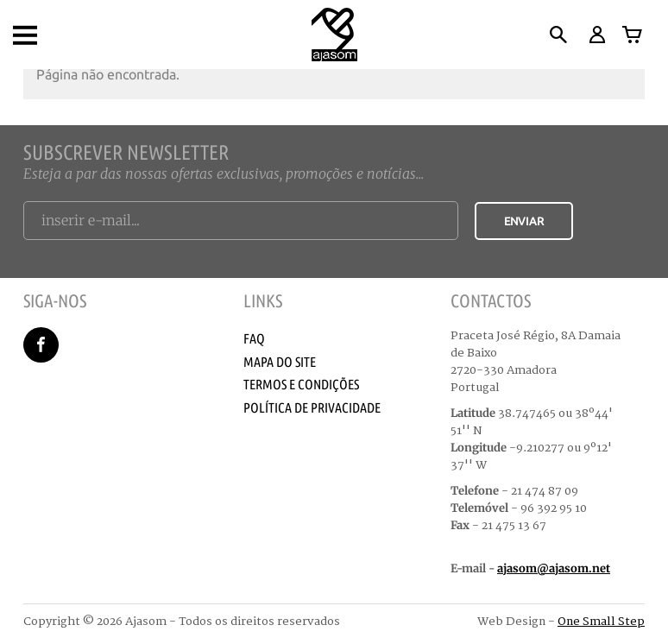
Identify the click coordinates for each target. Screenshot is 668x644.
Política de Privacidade (312, 407)
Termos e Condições (301, 384)
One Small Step (601, 622)
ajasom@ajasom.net (554, 568)
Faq (254, 338)
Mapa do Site (280, 362)
